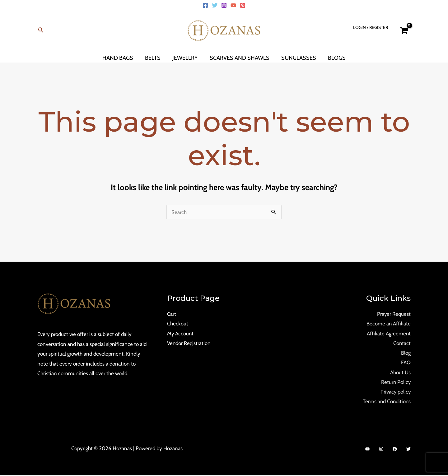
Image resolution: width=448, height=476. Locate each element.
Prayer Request (394, 314)
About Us (400, 373)
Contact (402, 343)
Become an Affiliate (388, 324)
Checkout (178, 324)
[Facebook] (205, 5)
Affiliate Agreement (389, 334)
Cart (172, 314)
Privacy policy (395, 393)
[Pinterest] (243, 5)
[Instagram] (224, 5)
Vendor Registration (189, 343)
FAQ (406, 363)
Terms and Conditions (386, 402)
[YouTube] (233, 5)
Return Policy (396, 383)
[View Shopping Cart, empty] (404, 31)
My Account (181, 334)
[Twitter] (215, 5)
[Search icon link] (41, 31)
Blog (406, 353)
